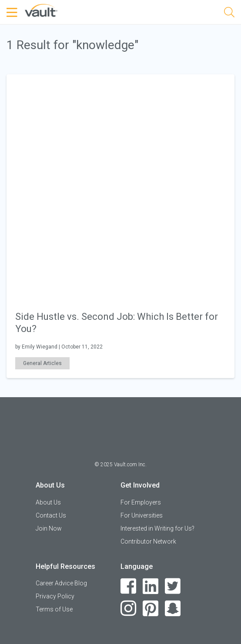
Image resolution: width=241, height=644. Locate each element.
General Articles (42, 363)
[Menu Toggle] (13, 13)
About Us (48, 502)
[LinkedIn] (151, 586)
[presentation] (120, 188)
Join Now (49, 528)
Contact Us (51, 515)
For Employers (141, 502)
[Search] (229, 14)
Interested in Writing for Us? (157, 528)
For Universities (142, 515)
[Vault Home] (41, 10)
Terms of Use (54, 609)
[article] (120, 226)
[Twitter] (173, 586)
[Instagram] (129, 609)
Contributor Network (148, 541)
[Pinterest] (151, 609)
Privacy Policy (55, 596)
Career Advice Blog (61, 583)
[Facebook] (129, 586)
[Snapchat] (173, 609)
